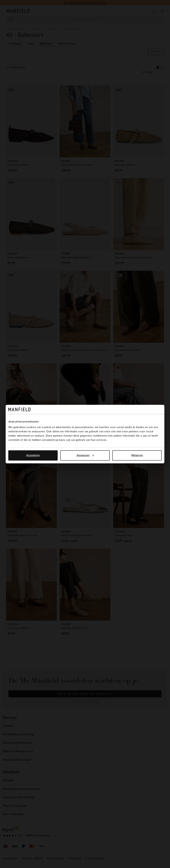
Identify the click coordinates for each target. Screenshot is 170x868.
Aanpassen (85, 455)
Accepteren (33, 455)
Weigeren (137, 455)
